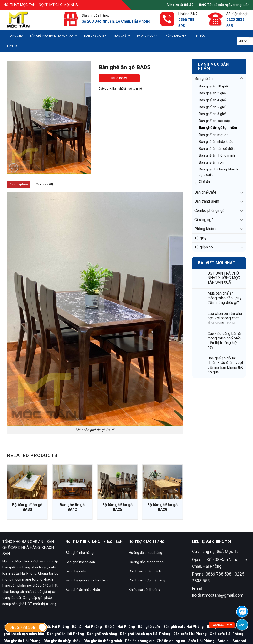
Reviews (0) (45, 184)
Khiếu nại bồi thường (144, 590)
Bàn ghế (122, 36)
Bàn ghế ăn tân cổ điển (217, 149)
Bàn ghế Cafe (96, 36)
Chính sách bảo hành (145, 571)
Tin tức (200, 36)
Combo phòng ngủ (210, 211)
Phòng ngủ (147, 36)
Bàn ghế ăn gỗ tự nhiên (218, 128)
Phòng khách (176, 36)
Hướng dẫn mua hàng (145, 553)
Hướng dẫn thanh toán (146, 562)
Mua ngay (119, 78)
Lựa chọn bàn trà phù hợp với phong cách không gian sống (225, 318)
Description (19, 184)
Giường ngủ (204, 220)
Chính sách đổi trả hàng (147, 580)
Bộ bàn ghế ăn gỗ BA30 (27, 507)
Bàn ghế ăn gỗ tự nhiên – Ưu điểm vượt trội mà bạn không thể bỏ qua (225, 365)
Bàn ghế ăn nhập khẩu (216, 142)
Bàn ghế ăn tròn (211, 162)
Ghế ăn (204, 182)
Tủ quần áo (204, 247)
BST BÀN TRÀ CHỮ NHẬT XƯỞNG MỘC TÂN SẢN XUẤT (224, 278)
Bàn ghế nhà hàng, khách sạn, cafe (218, 172)
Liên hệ (12, 46)
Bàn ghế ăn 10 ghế (213, 86)
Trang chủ (15, 36)
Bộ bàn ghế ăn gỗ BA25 (117, 507)
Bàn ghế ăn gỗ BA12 (72, 507)
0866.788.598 (28, 627)
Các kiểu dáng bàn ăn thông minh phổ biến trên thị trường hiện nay (225, 341)
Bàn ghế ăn (203, 79)
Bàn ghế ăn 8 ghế (212, 114)
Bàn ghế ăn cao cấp (214, 121)
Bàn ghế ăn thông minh (217, 156)
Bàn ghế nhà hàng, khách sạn (53, 36)
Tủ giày (201, 238)
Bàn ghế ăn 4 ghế (212, 100)
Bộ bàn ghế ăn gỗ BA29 (162, 507)
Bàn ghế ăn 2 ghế (212, 93)
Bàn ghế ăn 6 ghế (212, 107)
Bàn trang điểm (207, 201)
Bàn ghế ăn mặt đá (214, 135)
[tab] (19, 184)
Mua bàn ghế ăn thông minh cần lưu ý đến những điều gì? (225, 298)
